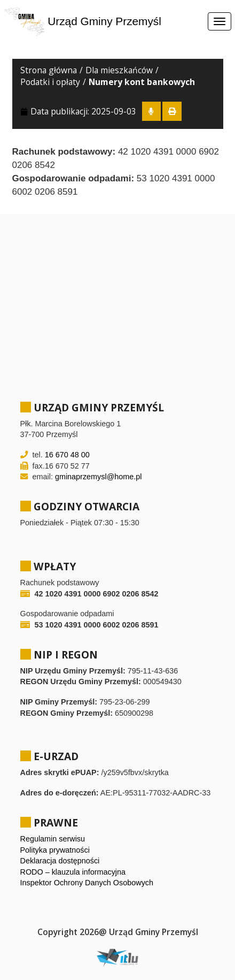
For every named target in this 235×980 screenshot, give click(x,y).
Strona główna (49, 70)
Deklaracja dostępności (60, 861)
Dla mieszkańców (119, 70)
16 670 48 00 (67, 455)
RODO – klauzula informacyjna (73, 872)
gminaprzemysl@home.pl (99, 477)
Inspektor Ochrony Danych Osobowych (87, 883)
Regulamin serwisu (53, 839)
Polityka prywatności (55, 850)
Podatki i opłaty (50, 82)
